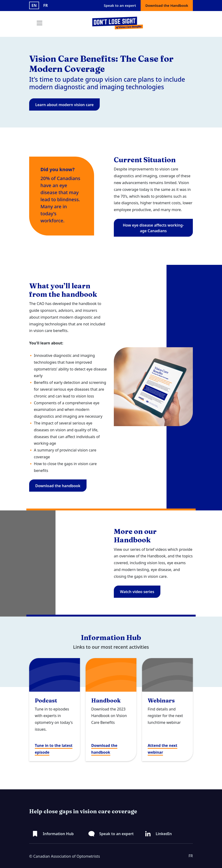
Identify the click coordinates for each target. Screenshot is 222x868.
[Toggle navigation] (40, 23)
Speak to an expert (120, 5)
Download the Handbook (167, 5)
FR (46, 5)
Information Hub (58, 834)
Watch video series (137, 592)
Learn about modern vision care (64, 105)
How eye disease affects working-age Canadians (153, 228)
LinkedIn (164, 834)
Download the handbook (58, 486)
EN (34, 5)
